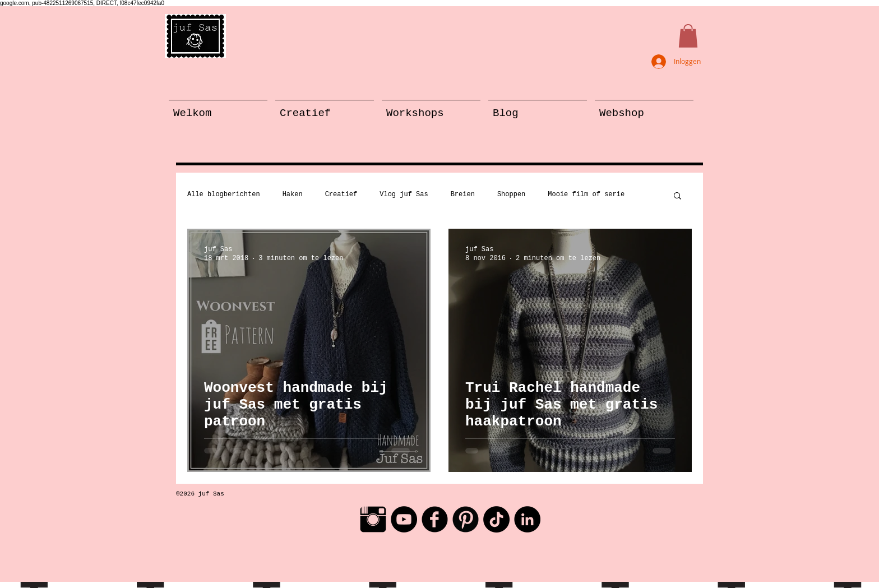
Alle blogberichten (224, 195)
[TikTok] (496, 519)
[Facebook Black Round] (435, 519)
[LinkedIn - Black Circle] (527, 519)
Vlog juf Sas (404, 195)
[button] (688, 36)
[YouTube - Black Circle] (404, 519)
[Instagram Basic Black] (373, 519)
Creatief (341, 195)
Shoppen (511, 195)
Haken (293, 195)
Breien (463, 195)
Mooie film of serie (586, 195)
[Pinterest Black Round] (466, 519)
